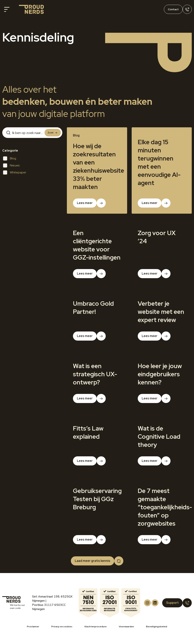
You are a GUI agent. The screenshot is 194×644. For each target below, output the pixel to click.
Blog (10, 158)
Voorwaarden (126, 627)
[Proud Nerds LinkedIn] (155, 603)
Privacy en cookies (62, 627)
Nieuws (11, 165)
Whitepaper (15, 172)
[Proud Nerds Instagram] (147, 603)
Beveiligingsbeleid (157, 627)
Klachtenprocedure (96, 627)
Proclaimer (33, 627)
